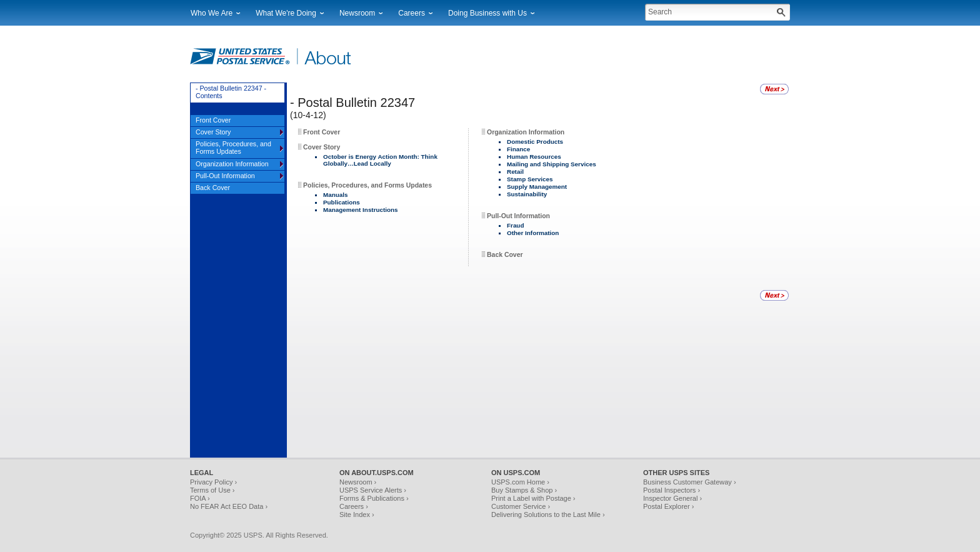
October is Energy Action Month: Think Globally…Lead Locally (380, 160)
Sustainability (527, 194)
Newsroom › (358, 482)
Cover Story (322, 147)
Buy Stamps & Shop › (524, 490)
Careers (412, 13)
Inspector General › (672, 498)
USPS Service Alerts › (373, 490)
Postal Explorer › (668, 506)
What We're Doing (286, 13)
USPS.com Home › (520, 482)
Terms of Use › (212, 490)
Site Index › (357, 514)
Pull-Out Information (518, 216)
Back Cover (505, 255)
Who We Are (212, 13)
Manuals (336, 195)
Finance (518, 149)
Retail (515, 172)
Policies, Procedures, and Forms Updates (367, 185)
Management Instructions (361, 210)
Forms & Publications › (374, 498)
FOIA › (200, 498)
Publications (342, 202)
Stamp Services (530, 179)
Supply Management (537, 187)
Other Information (533, 233)
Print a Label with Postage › (533, 498)
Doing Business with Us (487, 13)
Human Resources (534, 157)
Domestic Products (535, 142)
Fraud (515, 225)
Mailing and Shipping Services (552, 164)
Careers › (354, 506)
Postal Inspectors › (672, 490)
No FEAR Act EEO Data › (229, 506)
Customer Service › (521, 506)
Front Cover (322, 132)
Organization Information (526, 132)
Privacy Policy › (213, 482)
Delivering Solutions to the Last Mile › (548, 514)
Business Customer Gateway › (690, 482)
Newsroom (357, 13)
